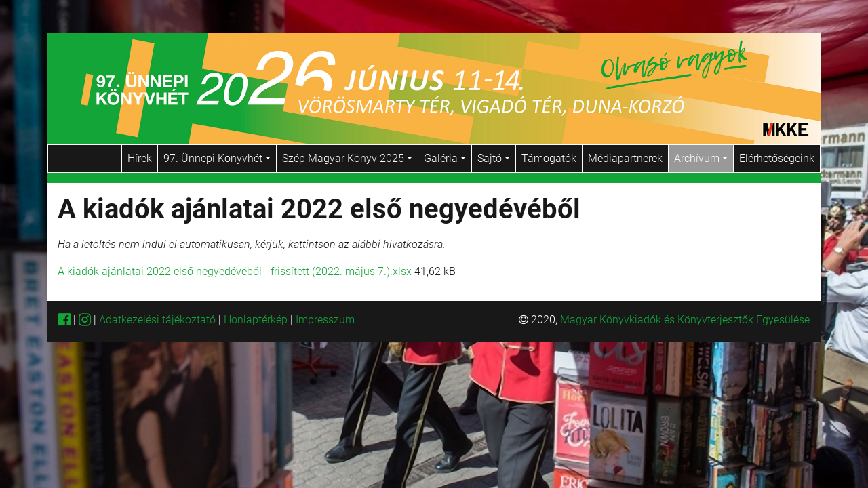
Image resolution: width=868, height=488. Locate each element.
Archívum (701, 158)
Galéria (445, 158)
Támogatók (549, 158)
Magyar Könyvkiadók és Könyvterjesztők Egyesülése (685, 320)
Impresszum (325, 320)
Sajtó (494, 158)
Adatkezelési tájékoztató (157, 320)
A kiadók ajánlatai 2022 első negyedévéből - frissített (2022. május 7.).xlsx (235, 271)
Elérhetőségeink (777, 158)
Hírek (140, 158)
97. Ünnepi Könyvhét (217, 158)
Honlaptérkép (257, 320)
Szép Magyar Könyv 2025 (347, 158)
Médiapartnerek (625, 158)
